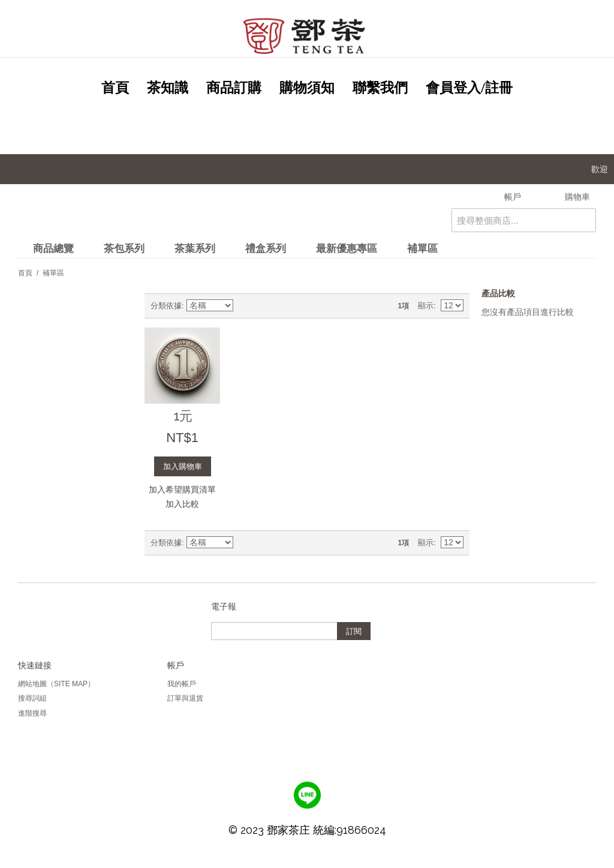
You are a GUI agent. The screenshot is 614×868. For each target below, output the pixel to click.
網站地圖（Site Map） (56, 684)
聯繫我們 (380, 88)
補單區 (422, 249)
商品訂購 (234, 88)
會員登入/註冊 (469, 88)
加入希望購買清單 (182, 489)
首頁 (115, 88)
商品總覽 (53, 249)
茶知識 (168, 88)
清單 (287, 306)
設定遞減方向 (245, 306)
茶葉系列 (195, 249)
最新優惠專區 (347, 249)
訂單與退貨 (185, 698)
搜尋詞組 (32, 698)
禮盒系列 (266, 249)
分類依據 (166, 306)
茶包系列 (124, 249)
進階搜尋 (32, 713)
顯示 (426, 306)
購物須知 (307, 88)
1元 (183, 416)
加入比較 (182, 504)
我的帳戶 (182, 684)
